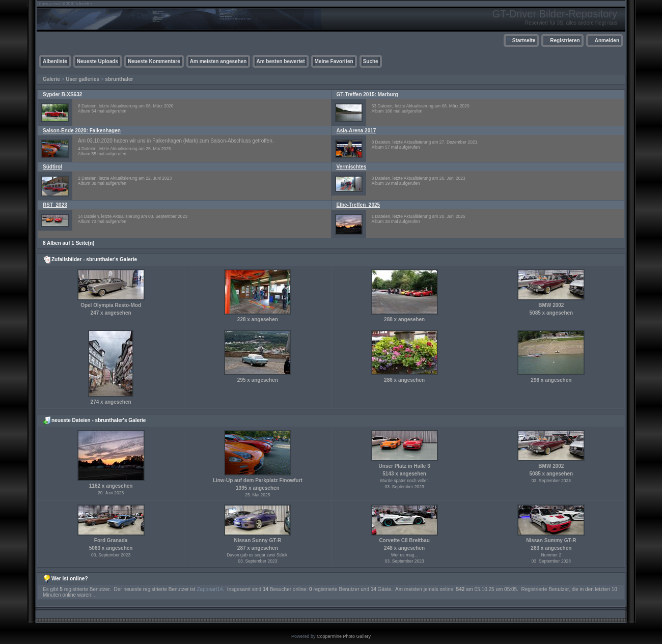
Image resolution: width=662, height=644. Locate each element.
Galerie (51, 79)
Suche (371, 61)
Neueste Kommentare (154, 61)
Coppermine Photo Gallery (344, 636)
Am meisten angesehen (218, 61)
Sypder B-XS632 (62, 94)
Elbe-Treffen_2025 (358, 205)
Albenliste (55, 61)
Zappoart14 (210, 589)
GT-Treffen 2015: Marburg (367, 94)
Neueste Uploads (98, 61)
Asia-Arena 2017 (356, 131)
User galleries (82, 79)
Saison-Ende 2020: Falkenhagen (82, 131)
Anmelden (607, 40)
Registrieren (565, 40)
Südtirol (52, 167)
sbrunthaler (119, 79)
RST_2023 (55, 205)
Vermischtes (352, 167)
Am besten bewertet (280, 61)
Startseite (524, 40)
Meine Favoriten (334, 61)
